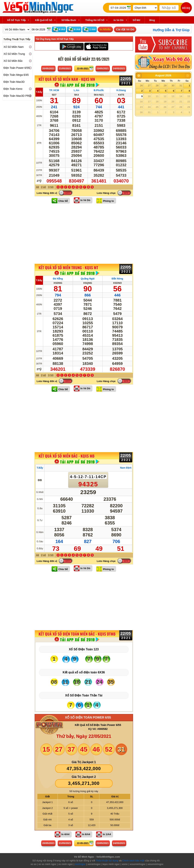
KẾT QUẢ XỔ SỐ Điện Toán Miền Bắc (77, 634)
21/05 (65, 68)
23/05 (103, 68)
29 (165, 85)
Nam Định (126, 468)
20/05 (48, 68)
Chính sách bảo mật (133, 861)
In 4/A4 (65, 834)
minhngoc (80, 864)
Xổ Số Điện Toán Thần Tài (84, 695)
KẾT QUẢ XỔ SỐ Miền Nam (67, 79)
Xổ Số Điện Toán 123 (84, 649)
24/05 (119, 68)
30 (173, 85)
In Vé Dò (85, 200)
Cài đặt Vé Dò (125, 29)
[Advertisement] (84, 234)
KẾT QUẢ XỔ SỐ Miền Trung (68, 268)
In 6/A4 (86, 834)
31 (181, 85)
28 (157, 85)
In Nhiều (105, 29)
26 (141, 85)
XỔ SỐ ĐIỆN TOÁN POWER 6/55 (88, 718)
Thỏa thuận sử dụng (107, 861)
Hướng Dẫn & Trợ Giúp (171, 30)
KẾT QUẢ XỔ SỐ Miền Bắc (67, 456)
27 (149, 85)
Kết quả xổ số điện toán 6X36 (84, 672)
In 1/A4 (107, 834)
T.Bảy (39, 92)
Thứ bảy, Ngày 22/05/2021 (84, 736)
